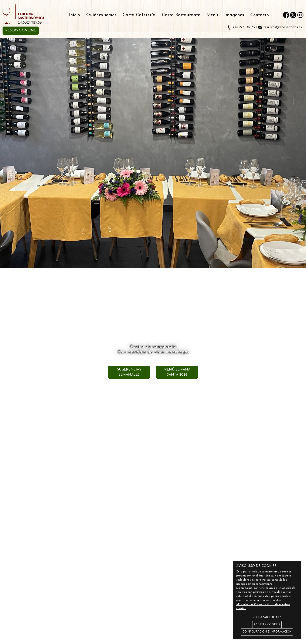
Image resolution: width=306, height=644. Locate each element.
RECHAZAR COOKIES (267, 617)
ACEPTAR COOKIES (267, 625)
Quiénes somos (101, 15)
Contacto (260, 15)
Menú (212, 15)
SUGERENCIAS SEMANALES (129, 372)
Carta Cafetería (139, 15)
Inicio (74, 15)
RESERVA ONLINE (21, 31)
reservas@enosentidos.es (283, 27)
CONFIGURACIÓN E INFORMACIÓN (267, 632)
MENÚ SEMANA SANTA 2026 (177, 372)
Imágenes (234, 15)
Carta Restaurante (181, 15)
